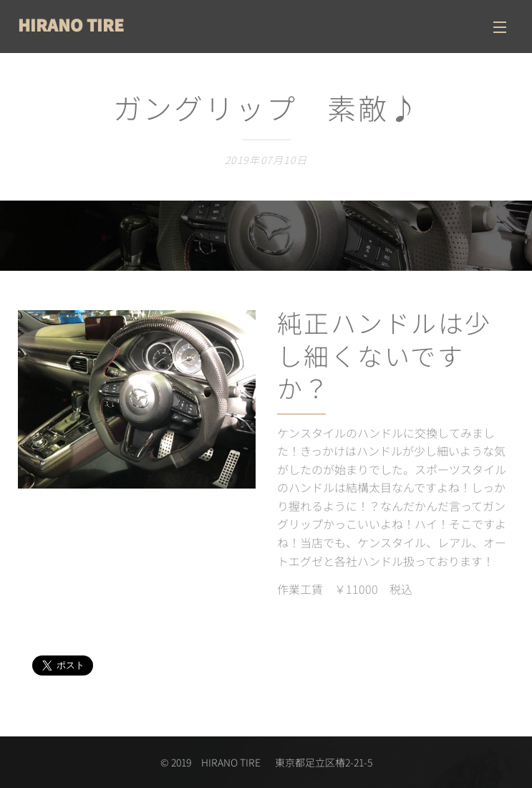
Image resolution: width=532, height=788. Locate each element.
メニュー (500, 27)
